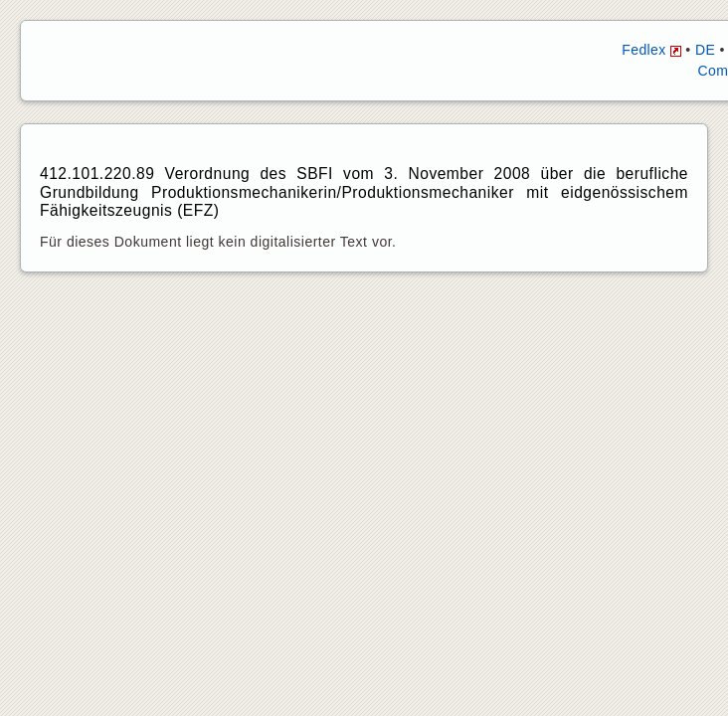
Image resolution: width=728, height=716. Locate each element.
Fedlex (651, 50)
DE (705, 50)
